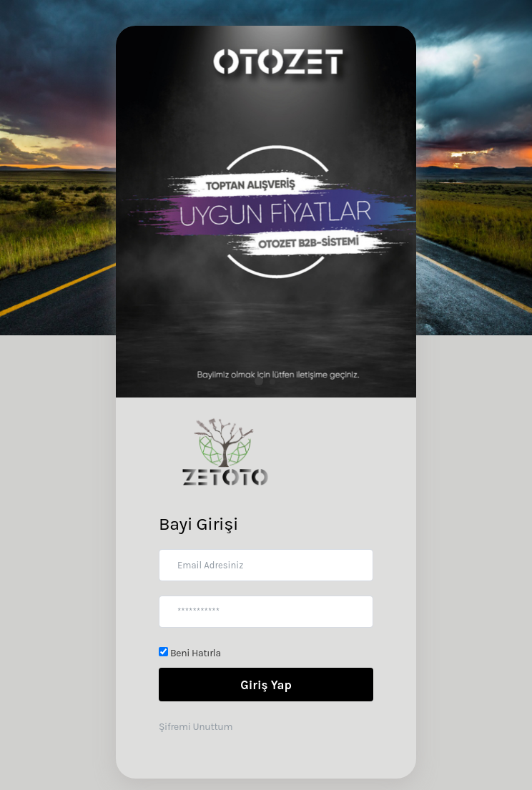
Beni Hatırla (190, 653)
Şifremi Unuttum (196, 727)
